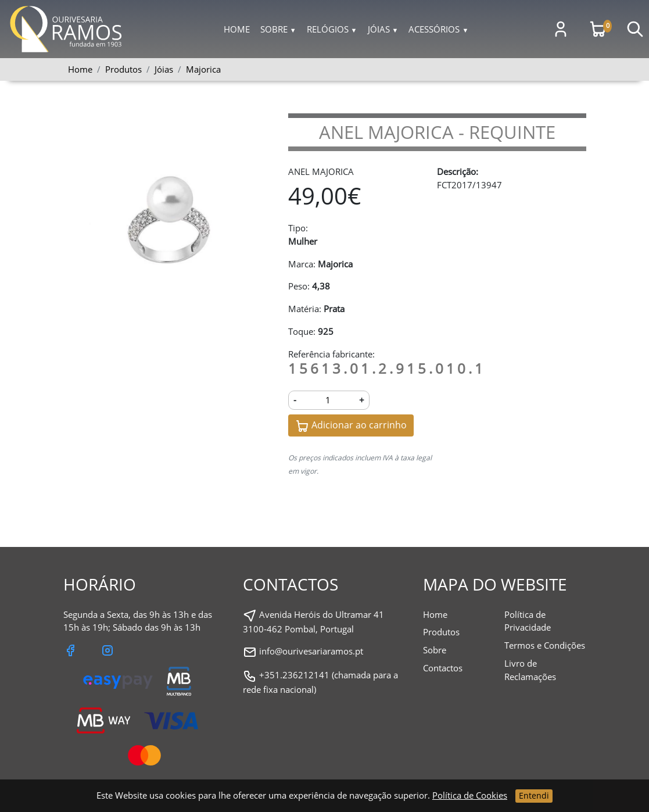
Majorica (203, 69)
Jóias (383, 29)
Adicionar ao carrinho (351, 426)
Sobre (278, 29)
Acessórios (438, 29)
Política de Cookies (470, 795)
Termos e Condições (545, 645)
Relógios (332, 29)
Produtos (441, 632)
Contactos (443, 668)
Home (237, 29)
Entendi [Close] (534, 795)
